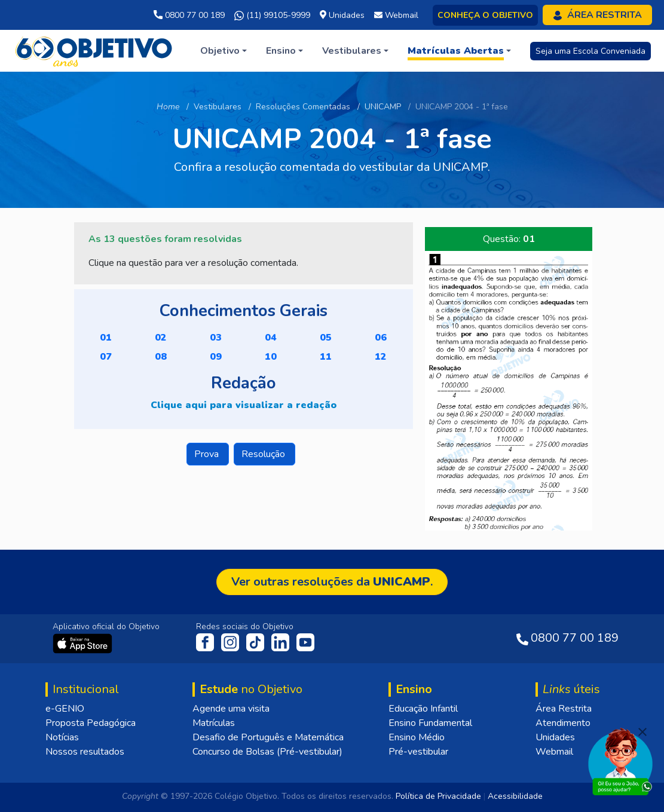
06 (381, 338)
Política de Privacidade (438, 796)
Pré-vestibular (418, 752)
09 (216, 357)
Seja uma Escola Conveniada (590, 51)
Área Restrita (564, 709)
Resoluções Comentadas (303, 107)
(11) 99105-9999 (272, 16)
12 (381, 357)
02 (161, 338)
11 (326, 357)
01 (106, 338)
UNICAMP (383, 107)
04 (271, 338)
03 (216, 338)
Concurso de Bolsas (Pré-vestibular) (267, 752)
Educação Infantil (423, 709)
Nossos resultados (85, 752)
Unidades (555, 737)
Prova (208, 454)
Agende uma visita (231, 709)
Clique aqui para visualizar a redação (244, 405)
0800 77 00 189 (189, 15)
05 (326, 338)
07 (106, 357)
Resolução (264, 454)
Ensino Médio (417, 737)
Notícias (62, 737)
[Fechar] (642, 732)
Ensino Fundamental (430, 723)
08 (161, 357)
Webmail (554, 752)
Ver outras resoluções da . (332, 582)
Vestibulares (218, 107)
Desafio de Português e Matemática (268, 737)
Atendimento (563, 723)
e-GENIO (65, 709)
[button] (224, 51)
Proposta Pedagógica (91, 723)
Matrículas (214, 723)
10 (271, 357)
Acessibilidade (515, 796)
